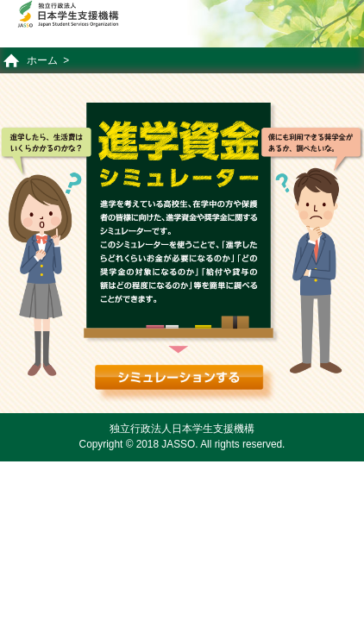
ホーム (42, 60)
